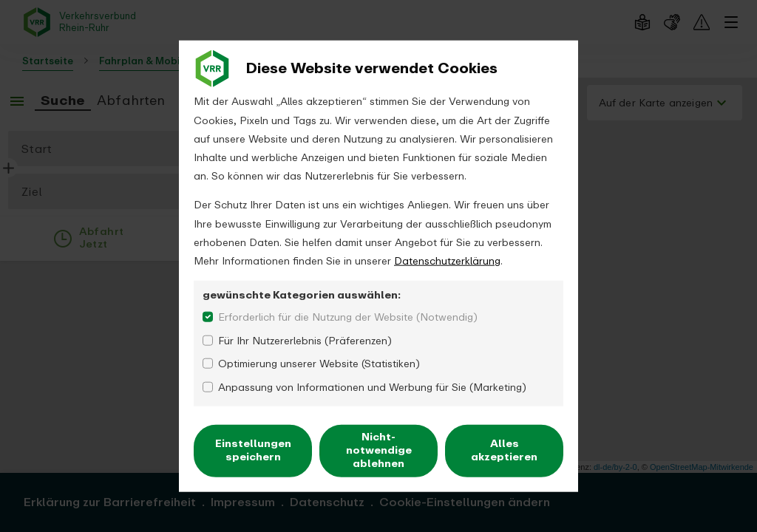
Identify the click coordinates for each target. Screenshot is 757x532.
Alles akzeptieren (504, 450)
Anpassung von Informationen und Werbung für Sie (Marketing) (372, 387)
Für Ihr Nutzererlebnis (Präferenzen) (305, 340)
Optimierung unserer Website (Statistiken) (319, 364)
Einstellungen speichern (253, 450)
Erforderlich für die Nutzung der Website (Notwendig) (348, 317)
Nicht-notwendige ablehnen (379, 450)
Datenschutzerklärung (447, 261)
